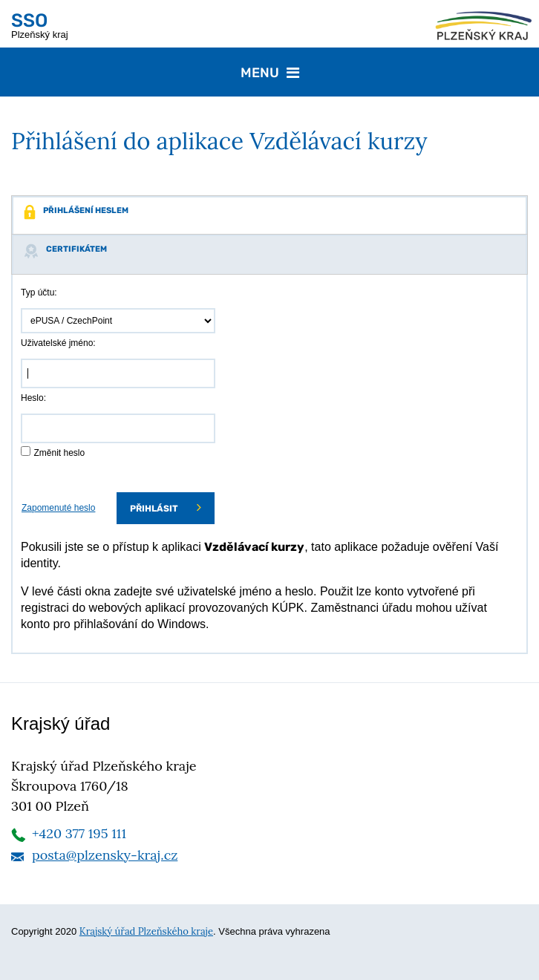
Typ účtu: (39, 293)
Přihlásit (166, 507)
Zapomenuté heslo (58, 508)
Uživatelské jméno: (58, 343)
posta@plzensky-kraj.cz (105, 855)
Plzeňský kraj (40, 25)
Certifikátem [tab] (65, 251)
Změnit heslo (59, 453)
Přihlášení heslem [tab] (76, 212)
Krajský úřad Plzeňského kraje (146, 931)
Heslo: (33, 398)
